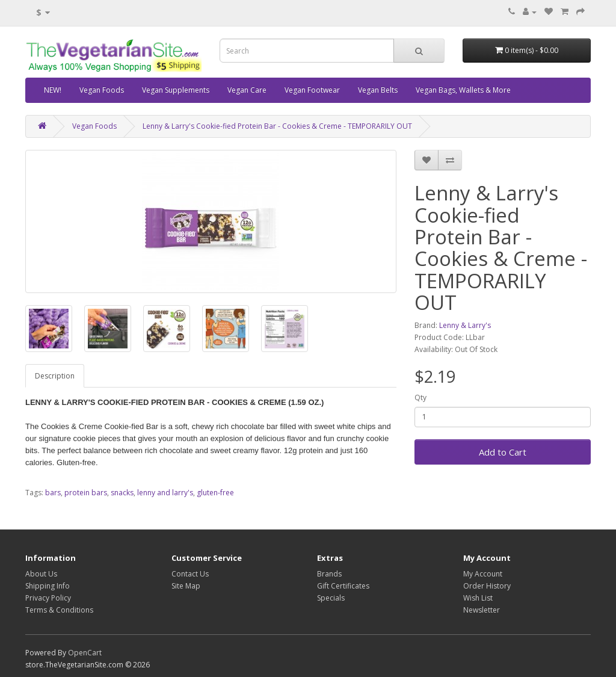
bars (53, 493)
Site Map (186, 586)
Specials (331, 598)
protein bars (86, 493)
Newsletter (482, 610)
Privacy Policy (48, 598)
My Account (483, 574)
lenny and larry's (165, 493)
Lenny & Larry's (465, 325)
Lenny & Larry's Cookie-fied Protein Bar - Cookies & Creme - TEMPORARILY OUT (277, 126)
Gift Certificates (343, 586)
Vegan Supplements (176, 90)
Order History (487, 586)
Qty (420, 397)
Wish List (478, 598)
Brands (329, 574)
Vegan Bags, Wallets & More (463, 90)
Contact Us (190, 574)
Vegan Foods (102, 90)
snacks (122, 493)
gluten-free (215, 493)
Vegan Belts (378, 90)
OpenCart (85, 653)
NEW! (53, 90)
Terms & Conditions (59, 610)
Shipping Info (48, 586)
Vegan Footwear (312, 90)
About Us (41, 574)
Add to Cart (503, 452)
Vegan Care (247, 90)
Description (55, 376)
